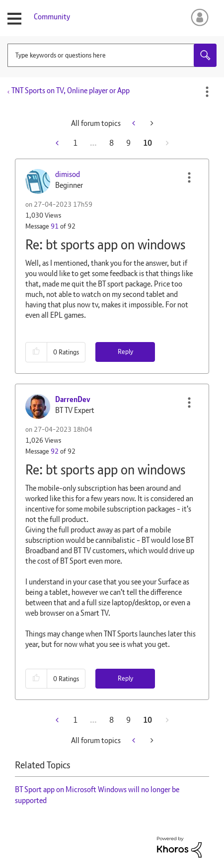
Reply (125, 351)
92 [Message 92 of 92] (55, 451)
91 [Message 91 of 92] (55, 226)
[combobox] (112, 55)
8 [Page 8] (112, 143)
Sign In (198, 17)
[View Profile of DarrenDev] (73, 399)
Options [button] (207, 92)
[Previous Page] (58, 143)
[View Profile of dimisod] (68, 174)
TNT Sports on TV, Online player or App (71, 90)
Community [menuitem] (52, 17)
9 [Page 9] (128, 143)
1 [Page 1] (75, 143)
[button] (189, 177)
